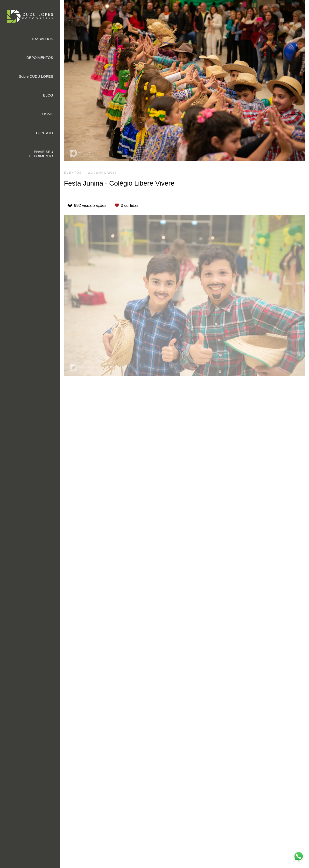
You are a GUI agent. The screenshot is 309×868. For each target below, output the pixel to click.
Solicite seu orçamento (281, 421)
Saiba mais (122, 847)
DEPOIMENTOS (40, 58)
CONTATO (45, 133)
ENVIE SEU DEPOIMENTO (41, 154)
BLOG (48, 95)
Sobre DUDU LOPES (36, 76)
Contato (264, 830)
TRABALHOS (42, 39)
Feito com (185, 864)
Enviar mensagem (272, 784)
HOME (48, 114)
